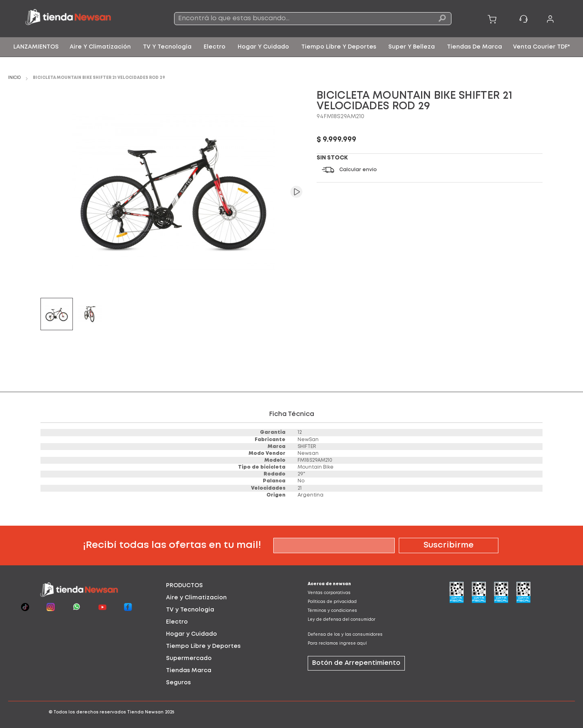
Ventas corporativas (329, 593)
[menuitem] (36, 47)
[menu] (291, 47)
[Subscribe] (449, 545)
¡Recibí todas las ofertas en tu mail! (172, 545)
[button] (290, 192)
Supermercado (189, 658)
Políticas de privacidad (332, 602)
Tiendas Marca (189, 671)
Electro (177, 622)
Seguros (178, 683)
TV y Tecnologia (190, 610)
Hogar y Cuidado (191, 634)
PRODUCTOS (184, 586)
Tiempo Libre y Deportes (203, 646)
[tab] (221, 586)
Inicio (14, 78)
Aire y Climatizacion (196, 598)
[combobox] (313, 19)
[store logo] (80, 19)
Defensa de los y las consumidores (345, 635)
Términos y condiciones (332, 611)
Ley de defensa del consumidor (342, 620)
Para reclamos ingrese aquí (337, 644)
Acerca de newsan (329, 584)
